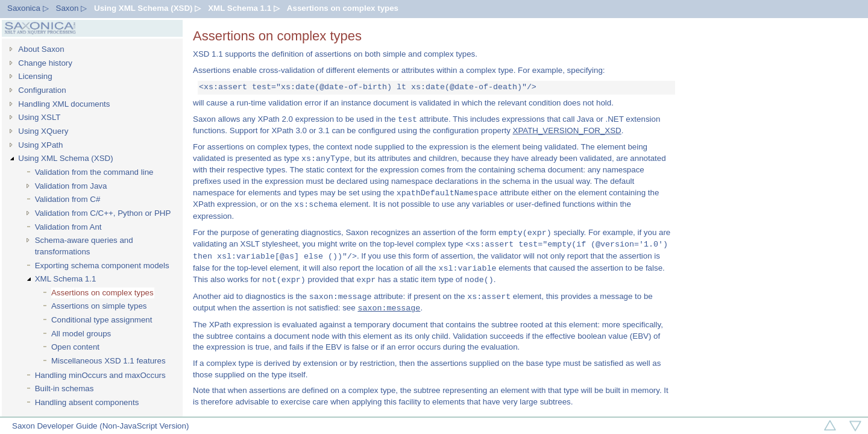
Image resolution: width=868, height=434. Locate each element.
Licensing (35, 76)
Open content (75, 347)
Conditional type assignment (102, 320)
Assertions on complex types (343, 8)
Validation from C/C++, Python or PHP (103, 213)
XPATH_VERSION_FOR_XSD (567, 131)
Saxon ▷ (72, 8)
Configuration (42, 90)
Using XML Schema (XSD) (65, 158)
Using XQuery (43, 131)
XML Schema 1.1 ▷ (244, 8)
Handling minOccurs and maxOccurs (100, 375)
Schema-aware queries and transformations (84, 246)
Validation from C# (68, 199)
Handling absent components (87, 402)
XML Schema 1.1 (66, 279)
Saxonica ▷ (28, 8)
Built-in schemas (64, 388)
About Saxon (41, 49)
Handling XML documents (64, 104)
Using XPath (40, 145)
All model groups (81, 334)
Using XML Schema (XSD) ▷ (147, 8)
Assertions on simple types (99, 306)
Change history (45, 63)
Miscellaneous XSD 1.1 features (108, 361)
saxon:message (389, 308)
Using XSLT (39, 117)
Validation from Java (71, 186)
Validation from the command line (94, 172)
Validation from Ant (68, 227)
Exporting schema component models (102, 266)
